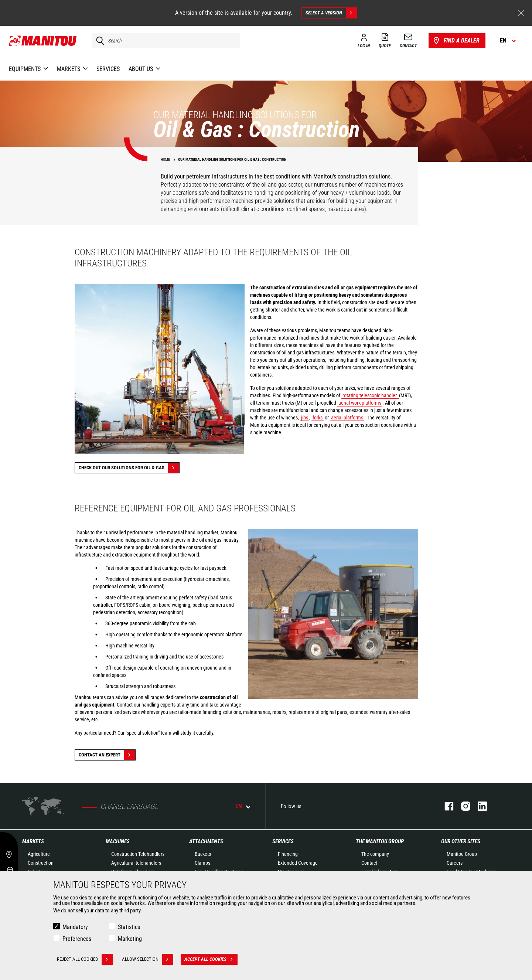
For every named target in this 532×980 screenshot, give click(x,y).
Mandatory (75, 927)
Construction (41, 863)
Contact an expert (107, 755)
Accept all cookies (211, 959)
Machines (118, 841)
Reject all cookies (85, 959)
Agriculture (39, 854)
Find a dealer (456, 41)
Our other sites (461, 841)
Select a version (331, 13)
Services (283, 841)
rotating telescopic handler (370, 395)
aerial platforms (347, 418)
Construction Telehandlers (138, 854)
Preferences (77, 939)
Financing (288, 854)
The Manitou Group (380, 841)
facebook (445, 806)
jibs (305, 418)
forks (318, 418)
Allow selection (148, 959)
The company (375, 854)
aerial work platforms (360, 403)
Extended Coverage (298, 863)
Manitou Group (462, 854)
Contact (369, 863)
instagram (462, 806)
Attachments (206, 841)
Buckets (203, 854)
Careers (455, 863)
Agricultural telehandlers (136, 863)
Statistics (129, 927)
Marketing (130, 939)
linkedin (479, 806)
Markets (33, 841)
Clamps (202, 863)
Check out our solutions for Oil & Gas (129, 468)
